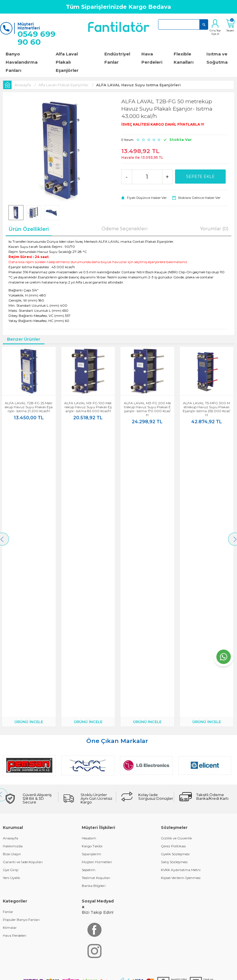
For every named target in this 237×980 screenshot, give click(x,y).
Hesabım (89, 544)
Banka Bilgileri (94, 591)
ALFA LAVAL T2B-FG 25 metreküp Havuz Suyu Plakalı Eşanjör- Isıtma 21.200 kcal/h (30, 407)
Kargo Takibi (92, 552)
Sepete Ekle (200, 177)
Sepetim (89, 576)
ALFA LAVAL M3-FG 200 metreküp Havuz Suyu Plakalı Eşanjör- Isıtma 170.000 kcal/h (148, 409)
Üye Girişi (11, 576)
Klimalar (10, 633)
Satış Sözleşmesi (174, 568)
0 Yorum (127, 140)
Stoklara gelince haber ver (199, 198)
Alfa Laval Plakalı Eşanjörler (67, 62)
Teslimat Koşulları (96, 584)
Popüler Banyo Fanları (21, 625)
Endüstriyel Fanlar (117, 58)
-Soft (88, 712)
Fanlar (8, 617)
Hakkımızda (13, 552)
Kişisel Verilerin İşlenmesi (181, 584)
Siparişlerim (91, 560)
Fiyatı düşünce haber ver (147, 198)
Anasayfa (10, 544)
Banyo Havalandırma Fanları (22, 62)
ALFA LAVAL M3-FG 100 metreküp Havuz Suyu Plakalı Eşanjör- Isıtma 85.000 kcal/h (89, 407)
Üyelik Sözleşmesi (175, 560)
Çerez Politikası (173, 552)
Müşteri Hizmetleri (97, 568)
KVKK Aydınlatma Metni (181, 576)
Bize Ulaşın (12, 560)
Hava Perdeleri (152, 58)
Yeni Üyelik (11, 584)
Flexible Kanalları (184, 58)
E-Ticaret (102, 712)
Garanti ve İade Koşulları (23, 568)
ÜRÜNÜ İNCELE (30, 427)
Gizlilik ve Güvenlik (176, 544)
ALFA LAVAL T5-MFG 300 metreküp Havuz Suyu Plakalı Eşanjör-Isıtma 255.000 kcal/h (207, 409)
